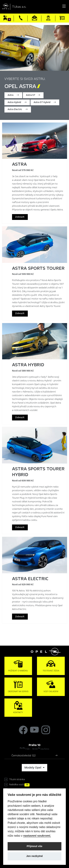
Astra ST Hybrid (45, 102)
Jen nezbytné (34, 856)
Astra (13, 95)
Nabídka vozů (19, 785)
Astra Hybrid (17, 102)
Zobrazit (20, 217)
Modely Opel (33, 768)
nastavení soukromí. (37, 836)
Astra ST (33, 95)
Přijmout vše (35, 846)
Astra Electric (18, 109)
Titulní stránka (17, 779)
